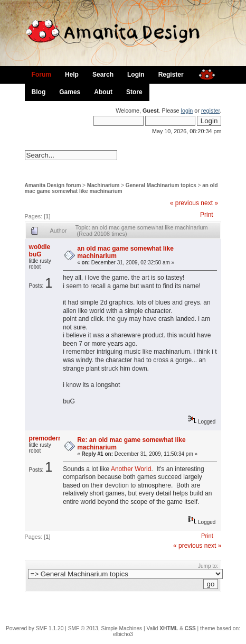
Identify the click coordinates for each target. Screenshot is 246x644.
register (210, 111)
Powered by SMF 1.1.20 (35, 628)
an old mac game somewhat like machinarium (121, 188)
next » (209, 203)
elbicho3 (123, 634)
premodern (46, 438)
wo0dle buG (40, 251)
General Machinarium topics (161, 185)
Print (207, 215)
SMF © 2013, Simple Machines (105, 628)
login (187, 111)
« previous (184, 203)
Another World (131, 469)
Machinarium (103, 185)
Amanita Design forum (53, 185)
